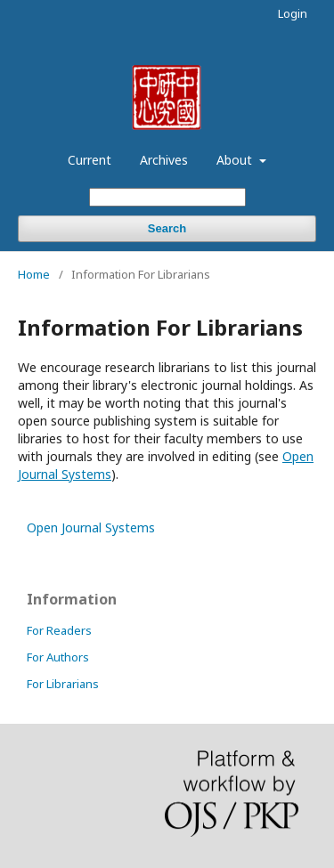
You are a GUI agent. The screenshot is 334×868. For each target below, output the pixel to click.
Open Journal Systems (91, 527)
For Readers (59, 630)
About (236, 160)
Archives (164, 160)
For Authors (58, 657)
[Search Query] (167, 197)
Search (167, 228)
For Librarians (63, 684)
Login (293, 13)
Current (90, 160)
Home (34, 274)
